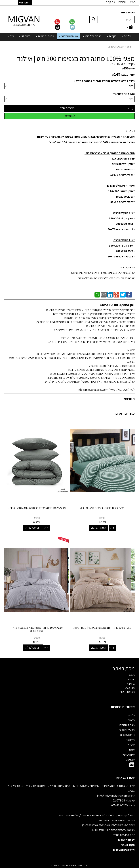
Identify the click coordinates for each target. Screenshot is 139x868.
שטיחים (131, 745)
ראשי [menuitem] (133, 2)
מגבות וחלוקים (127, 725)
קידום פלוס (65, 865)
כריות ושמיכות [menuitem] (45, 36)
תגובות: (129, 399)
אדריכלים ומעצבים (124, 850)
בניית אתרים (56, 865)
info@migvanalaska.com (113, 796)
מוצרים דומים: (125, 413)
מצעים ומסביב (116, 46)
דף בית (131, 46)
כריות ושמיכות (127, 735)
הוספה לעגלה (67, 108)
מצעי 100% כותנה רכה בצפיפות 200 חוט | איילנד (76, 59)
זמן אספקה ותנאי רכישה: (117, 305)
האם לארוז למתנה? (124, 94)
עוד (11, 36)
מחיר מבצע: (128, 75)
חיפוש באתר (128, 12)
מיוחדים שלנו (128, 755)
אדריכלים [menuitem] (130, 688)
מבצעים (130, 759)
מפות (132, 750)
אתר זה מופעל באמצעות (70, 865)
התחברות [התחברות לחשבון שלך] (25, 2)
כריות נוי (131, 740)
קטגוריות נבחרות (123, 707)
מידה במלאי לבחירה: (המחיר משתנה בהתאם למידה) (105, 81)
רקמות (131, 720)
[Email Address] (132, 766)
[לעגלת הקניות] (130, 27)
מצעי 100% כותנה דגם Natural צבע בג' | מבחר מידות (102, 628)
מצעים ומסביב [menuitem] (68, 36)
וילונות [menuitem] (126, 36)
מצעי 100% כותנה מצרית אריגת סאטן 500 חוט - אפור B (37, 508)
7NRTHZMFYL (118, 64)
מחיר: (128, 69)
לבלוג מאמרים (126, 840)
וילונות (131, 715)
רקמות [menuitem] (111, 36)
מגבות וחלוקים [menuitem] (92, 36)
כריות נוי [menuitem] (25, 36)
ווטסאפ (69, 116)
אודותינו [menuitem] (123, 2)
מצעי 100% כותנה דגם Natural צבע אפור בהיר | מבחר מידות (37, 629)
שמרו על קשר (125, 777)
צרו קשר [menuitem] (111, 2)
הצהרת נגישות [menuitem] (127, 692)
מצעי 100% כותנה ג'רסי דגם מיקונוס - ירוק (102, 508)
